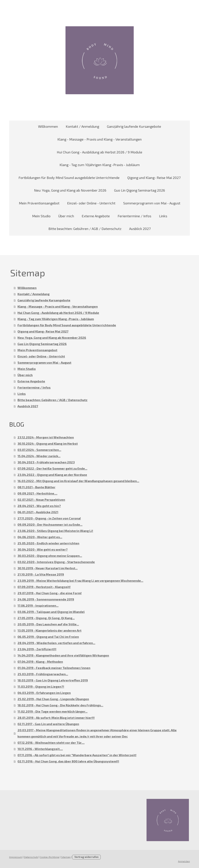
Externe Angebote (96, 216)
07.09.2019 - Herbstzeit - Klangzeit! (44, 587)
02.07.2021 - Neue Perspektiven (41, 500)
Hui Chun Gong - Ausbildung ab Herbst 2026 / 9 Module (99, 152)
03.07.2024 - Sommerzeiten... (39, 450)
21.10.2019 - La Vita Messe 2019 (41, 574)
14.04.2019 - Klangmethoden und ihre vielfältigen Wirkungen (63, 655)
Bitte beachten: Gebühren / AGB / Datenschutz (85, 229)
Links (163, 216)
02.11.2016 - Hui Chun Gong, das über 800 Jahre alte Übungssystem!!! (68, 761)
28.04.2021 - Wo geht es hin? (39, 506)
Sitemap (66, 857)
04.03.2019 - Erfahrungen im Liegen (44, 693)
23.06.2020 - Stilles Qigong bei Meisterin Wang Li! (55, 531)
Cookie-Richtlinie (50, 857)
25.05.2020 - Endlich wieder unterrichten (48, 543)
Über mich (66, 216)
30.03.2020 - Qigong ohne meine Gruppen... (50, 556)
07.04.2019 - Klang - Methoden (40, 662)
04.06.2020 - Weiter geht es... (40, 537)
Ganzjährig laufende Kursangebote (134, 126)
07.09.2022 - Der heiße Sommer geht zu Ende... (52, 468)
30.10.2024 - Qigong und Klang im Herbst (48, 443)
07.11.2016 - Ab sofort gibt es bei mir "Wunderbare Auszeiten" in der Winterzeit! (77, 755)
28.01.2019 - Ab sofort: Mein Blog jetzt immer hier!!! (56, 718)
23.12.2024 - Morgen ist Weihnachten (46, 437)
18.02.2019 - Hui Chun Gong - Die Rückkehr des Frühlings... (60, 705)
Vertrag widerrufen (86, 857)
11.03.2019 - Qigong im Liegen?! (41, 686)
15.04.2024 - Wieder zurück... (39, 456)
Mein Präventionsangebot (39, 203)
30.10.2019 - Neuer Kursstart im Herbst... (48, 568)
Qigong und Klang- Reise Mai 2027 (154, 178)
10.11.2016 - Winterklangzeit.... (40, 749)
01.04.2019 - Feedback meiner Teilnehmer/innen (54, 668)
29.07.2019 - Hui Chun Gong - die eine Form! (50, 593)
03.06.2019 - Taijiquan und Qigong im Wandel (51, 612)
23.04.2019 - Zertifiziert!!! (37, 649)
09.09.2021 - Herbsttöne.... (37, 493)
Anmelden (184, 861)
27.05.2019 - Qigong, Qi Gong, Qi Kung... (46, 618)
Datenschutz (31, 857)
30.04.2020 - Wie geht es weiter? (43, 549)
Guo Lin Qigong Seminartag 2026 (140, 190)
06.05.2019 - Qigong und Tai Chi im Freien (48, 637)
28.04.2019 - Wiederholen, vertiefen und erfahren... (56, 643)
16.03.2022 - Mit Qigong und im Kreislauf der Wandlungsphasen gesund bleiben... (78, 481)
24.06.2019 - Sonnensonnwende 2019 (46, 599)
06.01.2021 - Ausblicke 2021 (38, 512)
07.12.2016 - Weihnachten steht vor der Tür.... (51, 743)
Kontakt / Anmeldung (82, 126)
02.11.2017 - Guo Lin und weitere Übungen (48, 724)
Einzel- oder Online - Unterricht (91, 203)
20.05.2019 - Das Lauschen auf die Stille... (48, 624)
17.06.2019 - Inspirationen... (38, 605)
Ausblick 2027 (140, 229)
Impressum (16, 857)
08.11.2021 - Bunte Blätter (36, 487)
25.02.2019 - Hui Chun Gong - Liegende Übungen (53, 699)
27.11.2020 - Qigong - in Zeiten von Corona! (49, 518)
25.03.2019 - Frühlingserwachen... (43, 674)
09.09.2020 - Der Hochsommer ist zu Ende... (50, 524)
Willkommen (48, 126)
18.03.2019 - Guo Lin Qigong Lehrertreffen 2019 (53, 680)
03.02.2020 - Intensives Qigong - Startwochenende (56, 562)
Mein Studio (41, 216)
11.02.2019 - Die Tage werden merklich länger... (52, 711)
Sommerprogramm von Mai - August (152, 203)
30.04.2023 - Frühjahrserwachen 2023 (46, 462)
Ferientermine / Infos (134, 216)
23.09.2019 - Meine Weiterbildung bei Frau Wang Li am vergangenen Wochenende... (80, 581)
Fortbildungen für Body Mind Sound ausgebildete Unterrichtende (69, 178)
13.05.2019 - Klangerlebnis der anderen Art (49, 630)
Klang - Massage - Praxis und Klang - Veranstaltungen (99, 139)
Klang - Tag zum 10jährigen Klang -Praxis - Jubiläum (100, 165)
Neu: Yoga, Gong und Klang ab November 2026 (70, 190)
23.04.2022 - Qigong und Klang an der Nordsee (52, 475)
